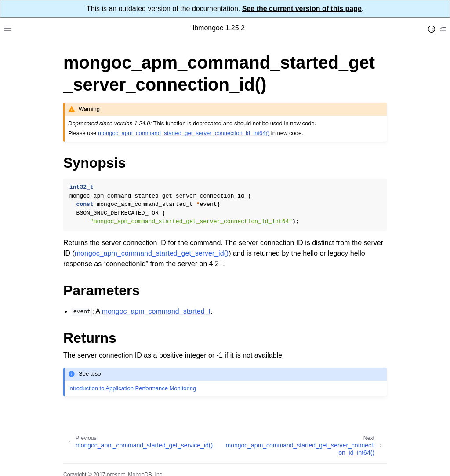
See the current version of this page (302, 9)
